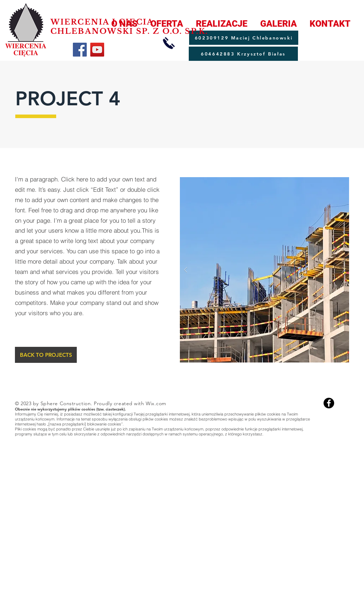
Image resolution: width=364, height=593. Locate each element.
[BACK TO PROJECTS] (46, 355)
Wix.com (156, 403)
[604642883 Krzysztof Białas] (243, 54)
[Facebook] (80, 50)
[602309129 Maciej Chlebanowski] (244, 38)
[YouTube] (97, 50)
